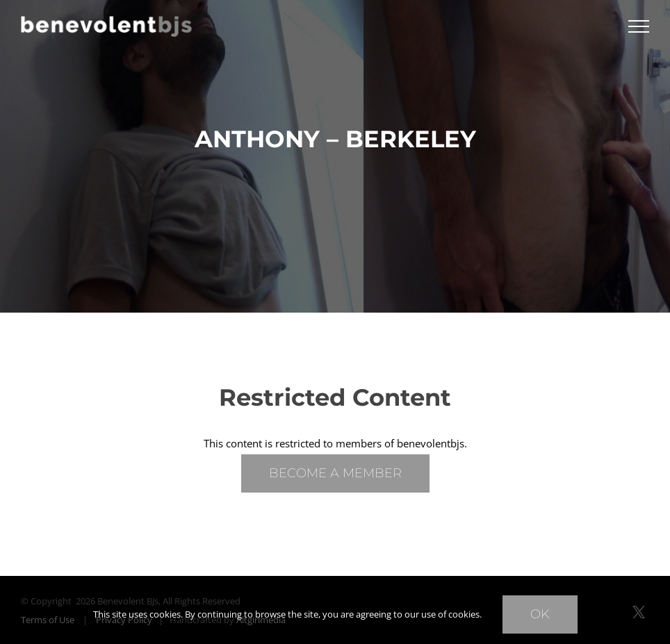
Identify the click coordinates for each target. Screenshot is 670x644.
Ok (540, 614)
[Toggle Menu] (639, 26)
